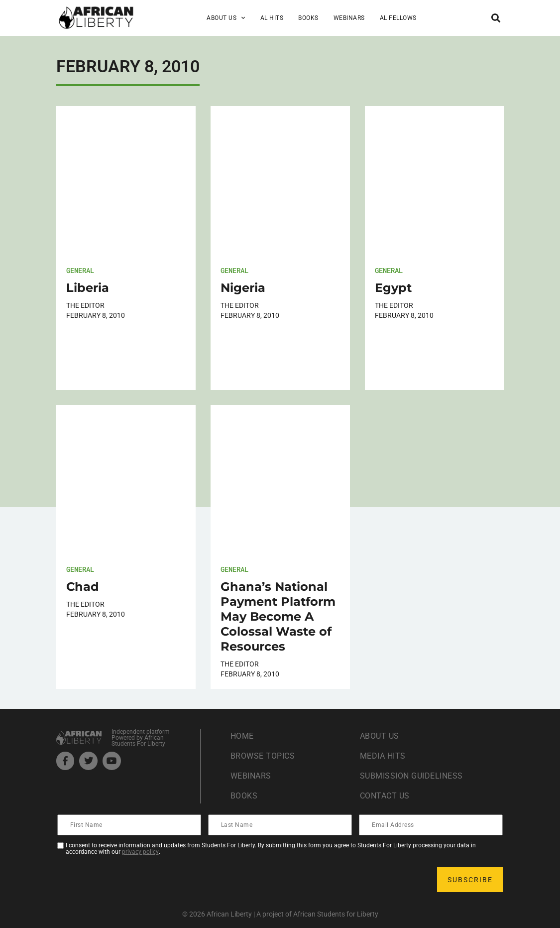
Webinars (349, 18)
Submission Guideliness (411, 776)
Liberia (88, 288)
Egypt (393, 288)
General (80, 270)
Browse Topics (263, 756)
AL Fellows (398, 18)
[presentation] (134, 880)
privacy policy (140, 852)
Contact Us (385, 796)
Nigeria (243, 288)
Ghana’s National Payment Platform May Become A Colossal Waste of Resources (278, 616)
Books (308, 18)
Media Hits (383, 756)
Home (242, 736)
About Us (226, 18)
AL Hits (272, 18)
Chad (83, 587)
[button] (496, 18)
